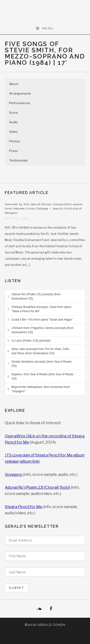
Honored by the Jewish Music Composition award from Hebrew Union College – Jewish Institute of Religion (44, 209)
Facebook (51, 609)
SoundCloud (39, 609)
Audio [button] (13, 122)
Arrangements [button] (20, 93)
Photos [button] (15, 141)
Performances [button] (20, 103)
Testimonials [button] (18, 160)
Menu (48, 28)
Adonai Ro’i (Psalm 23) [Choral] (32, 487)
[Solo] (65, 487)
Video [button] (13, 132)
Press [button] (13, 151)
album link (30, 461)
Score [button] (13, 113)
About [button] (14, 84)
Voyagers (13, 475)
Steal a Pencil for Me (24, 507)
